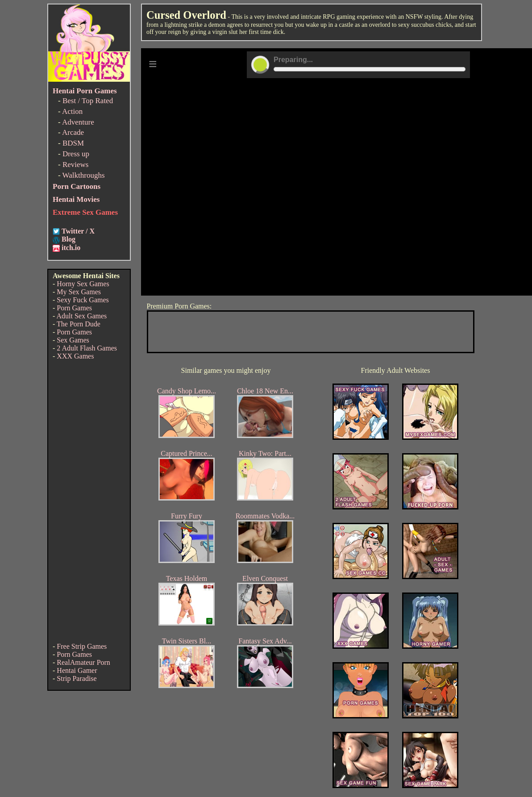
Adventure (78, 122)
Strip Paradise (77, 678)
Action (72, 111)
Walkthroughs (84, 175)
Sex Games (73, 340)
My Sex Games (79, 292)
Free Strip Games (82, 646)
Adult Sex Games (81, 316)
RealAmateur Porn (83, 662)
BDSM (73, 143)
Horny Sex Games (83, 284)
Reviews (76, 165)
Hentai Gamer (77, 670)
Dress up (76, 154)
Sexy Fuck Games (83, 300)
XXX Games (75, 356)
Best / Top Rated (88, 101)
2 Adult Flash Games (87, 348)
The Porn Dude (79, 324)
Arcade (73, 132)
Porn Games (74, 308)
